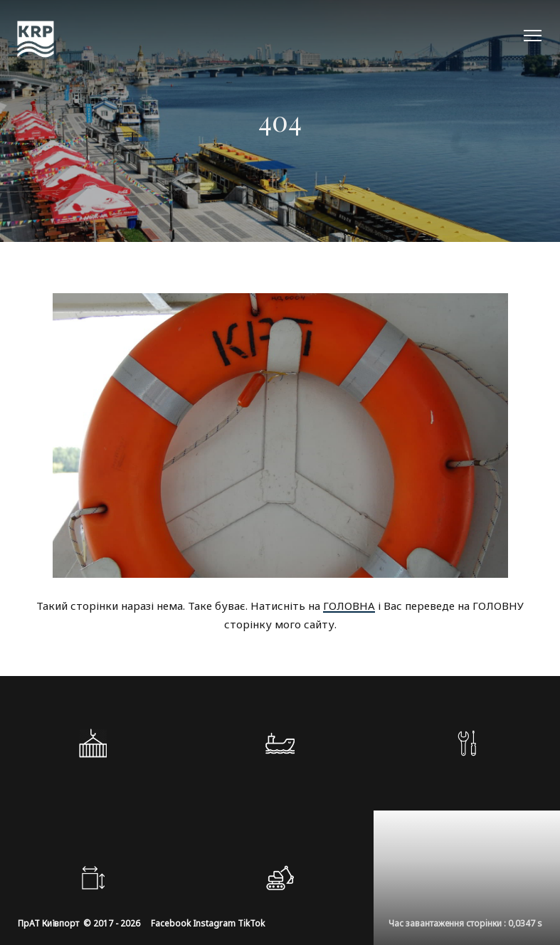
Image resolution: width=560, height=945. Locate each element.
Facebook (171, 923)
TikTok (251, 923)
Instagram (214, 923)
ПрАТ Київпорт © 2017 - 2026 (79, 923)
